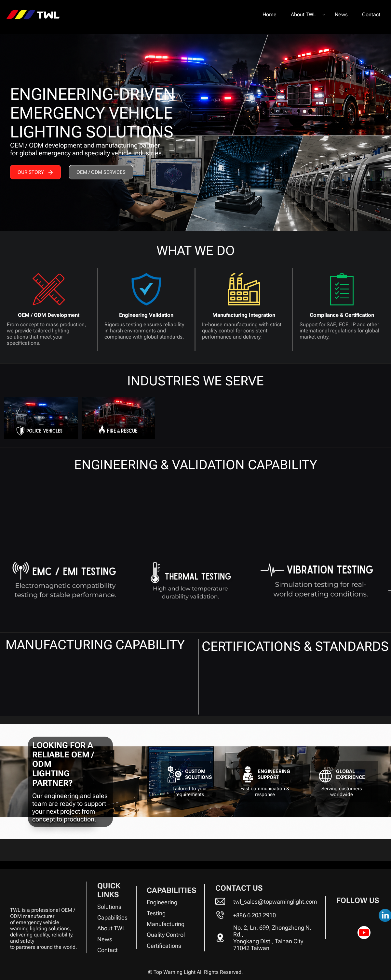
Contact (108, 950)
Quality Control (166, 935)
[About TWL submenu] (324, 14)
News (105, 939)
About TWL (111, 928)
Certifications (164, 946)
